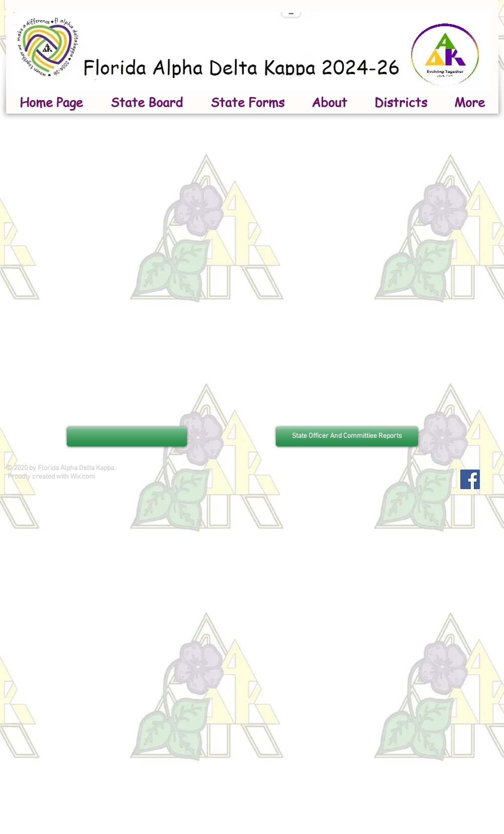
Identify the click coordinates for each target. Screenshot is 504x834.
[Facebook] (470, 479)
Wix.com (83, 477)
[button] (329, 103)
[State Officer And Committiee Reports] (347, 436)
